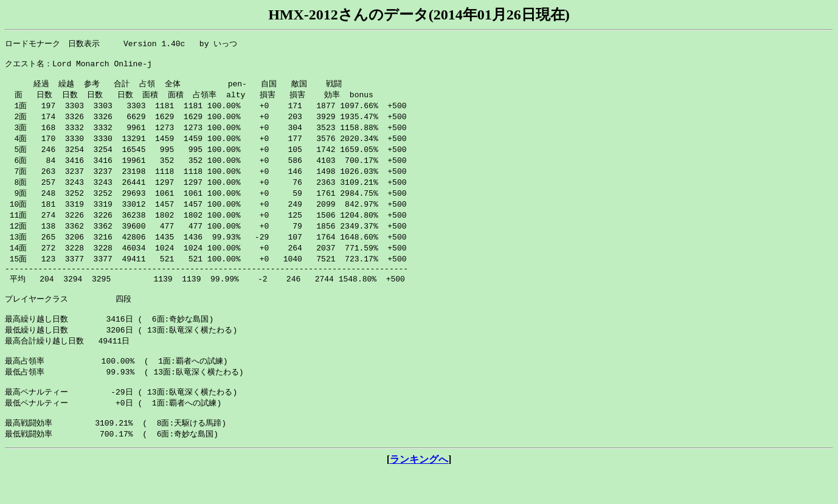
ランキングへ (419, 492)
